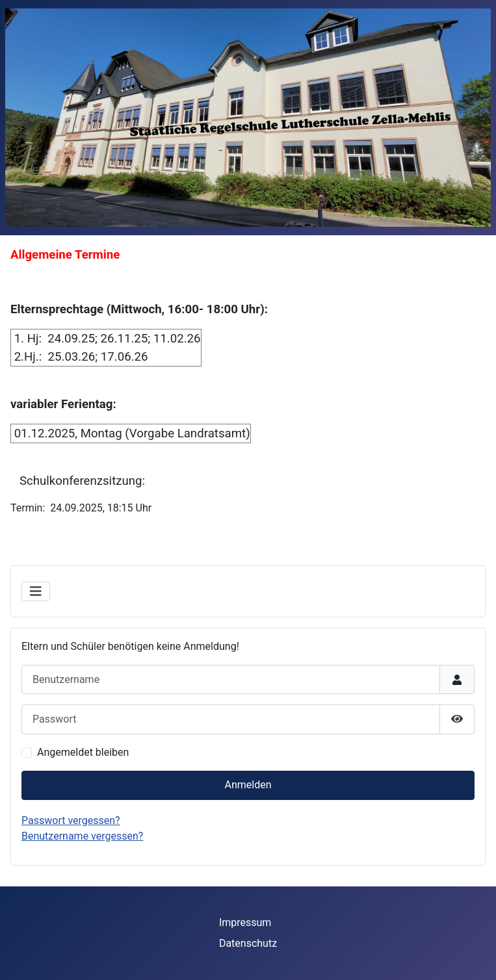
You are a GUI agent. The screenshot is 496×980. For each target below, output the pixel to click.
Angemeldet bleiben (83, 752)
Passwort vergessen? (71, 820)
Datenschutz (248, 943)
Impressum (245, 922)
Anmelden (248, 785)
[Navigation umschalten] (36, 591)
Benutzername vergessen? (82, 836)
